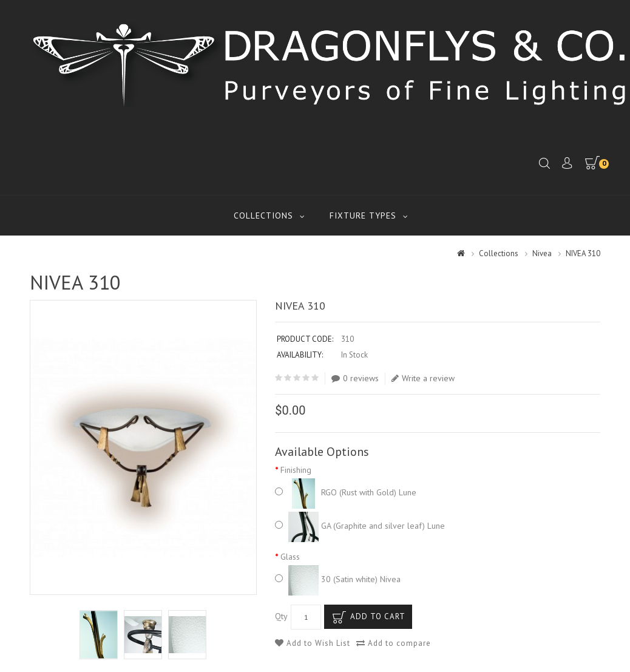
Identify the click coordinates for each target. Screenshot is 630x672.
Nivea (542, 253)
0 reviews (355, 378)
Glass (290, 557)
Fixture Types (363, 216)
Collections (263, 216)
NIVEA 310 (583, 253)
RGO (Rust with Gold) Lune (346, 492)
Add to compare (394, 643)
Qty (281, 616)
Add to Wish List (313, 643)
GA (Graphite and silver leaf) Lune (360, 526)
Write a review (423, 378)
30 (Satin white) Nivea (338, 579)
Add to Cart (378, 616)
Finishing (296, 470)
